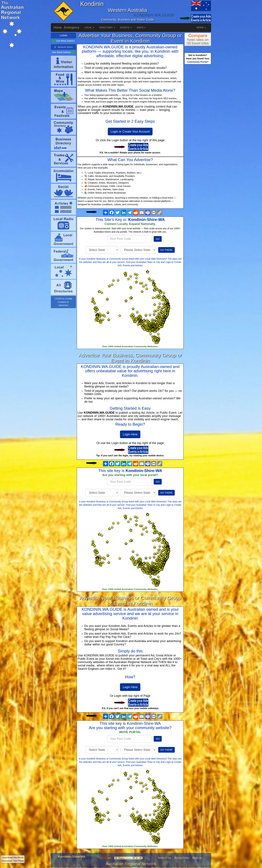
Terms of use (165, 858)
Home (58, 28)
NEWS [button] (201, 28)
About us (197, 858)
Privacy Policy (182, 858)
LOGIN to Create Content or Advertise (63, 302)
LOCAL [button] (89, 28)
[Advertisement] (198, 118)
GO (158, 239)
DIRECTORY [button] (107, 28)
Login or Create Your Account (130, 132)
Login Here (130, 434)
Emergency (72, 28)
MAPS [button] (141, 28)
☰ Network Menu (63, 47)
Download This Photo (13, 861)
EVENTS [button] (126, 28)
